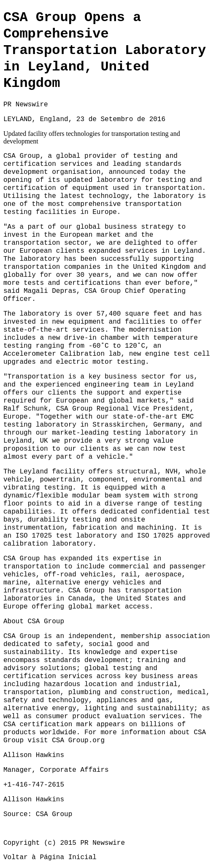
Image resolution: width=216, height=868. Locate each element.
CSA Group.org (78, 741)
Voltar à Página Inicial (50, 857)
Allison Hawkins (34, 800)
